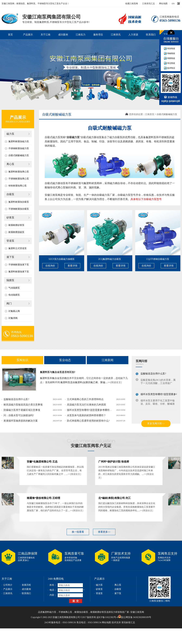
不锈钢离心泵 (65, 612)
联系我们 (151, 35)
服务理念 (98, 35)
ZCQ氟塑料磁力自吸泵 (110, 259)
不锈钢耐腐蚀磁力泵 (19, 148)
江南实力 (81, 35)
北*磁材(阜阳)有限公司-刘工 (115, 498)
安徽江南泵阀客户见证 (91, 446)
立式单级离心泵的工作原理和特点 (85, 399)
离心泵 (10, 164)
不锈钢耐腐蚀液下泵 (19, 265)
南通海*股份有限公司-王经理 (43, 498)
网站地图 (163, 3)
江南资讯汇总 (149, 3)
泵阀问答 (142, 361)
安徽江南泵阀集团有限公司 (10, 18)
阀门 (9, 303)
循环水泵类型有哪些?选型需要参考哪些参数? (91, 410)
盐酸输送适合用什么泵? (16, 399)
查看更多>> (104, 532)
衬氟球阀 (13, 318)
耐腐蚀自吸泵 (81, 612)
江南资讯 (116, 35)
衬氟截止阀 (14, 311)
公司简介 (8, 585)
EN (173, 3)
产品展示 (28, 35)
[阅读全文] (116, 382)
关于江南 (45, 35)
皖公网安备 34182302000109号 (135, 616)
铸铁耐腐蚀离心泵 (18, 186)
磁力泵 (10, 134)
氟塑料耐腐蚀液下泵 (19, 272)
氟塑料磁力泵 (49, 612)
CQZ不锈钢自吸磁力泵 (158, 259)
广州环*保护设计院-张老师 (114, 462)
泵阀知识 (22, 360)
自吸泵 (10, 194)
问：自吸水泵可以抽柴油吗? (19, 415)
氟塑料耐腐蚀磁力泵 (19, 141)
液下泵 (10, 257)
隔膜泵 (10, 280)
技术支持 (116, 622)
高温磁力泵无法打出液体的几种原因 (86, 405)
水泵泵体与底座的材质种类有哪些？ (86, 415)
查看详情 (72, 266)
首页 (10, 35)
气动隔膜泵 (14, 288)
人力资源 (133, 35)
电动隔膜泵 (14, 295)
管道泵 (10, 241)
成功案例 (63, 35)
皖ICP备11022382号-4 (107, 617)
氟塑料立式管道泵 (18, 248)
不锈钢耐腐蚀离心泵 (19, 179)
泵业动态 (65, 360)
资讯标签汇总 (128, 622)
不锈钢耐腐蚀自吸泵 (19, 209)
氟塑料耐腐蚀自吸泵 (19, 202)
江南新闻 (108, 360)
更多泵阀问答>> (156, 423)
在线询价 (50, 266)
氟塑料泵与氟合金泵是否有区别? (58, 372)
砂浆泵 (10, 218)
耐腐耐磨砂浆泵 (16, 225)
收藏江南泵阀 (132, 3)
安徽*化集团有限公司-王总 (42, 462)
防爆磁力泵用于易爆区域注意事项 (22, 410)
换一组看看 (78, 532)
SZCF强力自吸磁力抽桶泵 (62, 259)
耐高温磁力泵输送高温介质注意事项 (23, 405)
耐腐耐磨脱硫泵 (16, 232)
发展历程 (26, 585)
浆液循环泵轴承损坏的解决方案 (21, 421)
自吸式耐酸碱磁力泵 (19, 155)
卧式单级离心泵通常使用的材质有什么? (88, 421)
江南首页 (150, 114)
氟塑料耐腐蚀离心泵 (19, 172)
